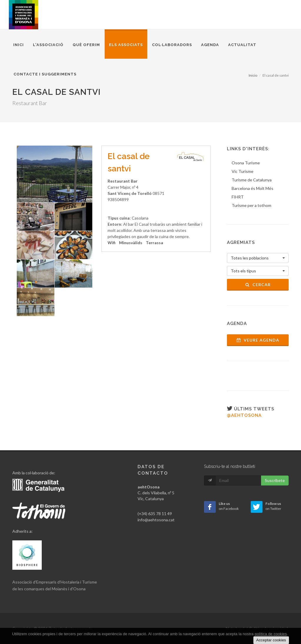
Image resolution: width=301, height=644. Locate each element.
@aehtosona (244, 415)
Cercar (258, 285)
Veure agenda (258, 340)
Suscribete (275, 480)
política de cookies (271, 634)
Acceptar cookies (271, 640)
